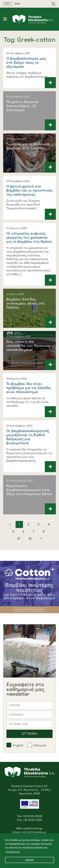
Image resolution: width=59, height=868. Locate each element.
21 (19, 539)
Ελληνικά (40, 745)
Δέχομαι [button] (29, 860)
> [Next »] (41, 539)
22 (30, 539)
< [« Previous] (10, 524)
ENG (17, 4)
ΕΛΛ (7, 4)
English (18, 745)
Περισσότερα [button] (13, 852)
